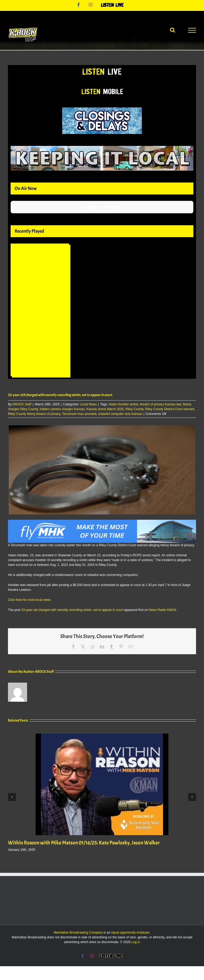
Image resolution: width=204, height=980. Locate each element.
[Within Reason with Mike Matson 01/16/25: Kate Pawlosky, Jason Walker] (102, 735)
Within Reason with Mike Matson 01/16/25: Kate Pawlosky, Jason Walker (84, 843)
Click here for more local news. (30, 600)
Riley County (135, 409)
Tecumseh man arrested (79, 414)
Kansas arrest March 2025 (105, 409)
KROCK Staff (22, 404)
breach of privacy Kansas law (160, 404)
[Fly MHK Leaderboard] (102, 522)
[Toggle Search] (173, 30)
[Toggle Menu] (192, 30)
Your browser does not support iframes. (41, 311)
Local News (88, 404)
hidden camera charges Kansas (62, 409)
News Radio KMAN (162, 610)
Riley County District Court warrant (170, 409)
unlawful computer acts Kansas (120, 414)
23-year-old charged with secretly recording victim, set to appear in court (72, 610)
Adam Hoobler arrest (123, 404)
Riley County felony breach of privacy (34, 414)
